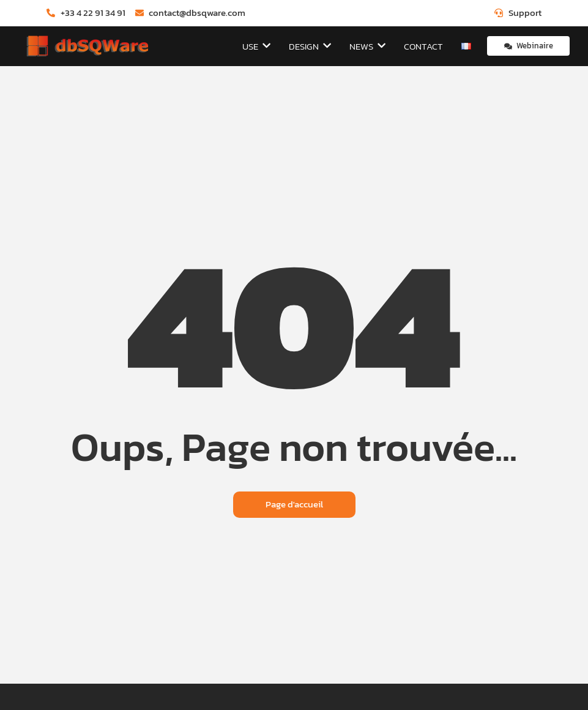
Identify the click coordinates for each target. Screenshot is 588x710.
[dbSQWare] (87, 46)
